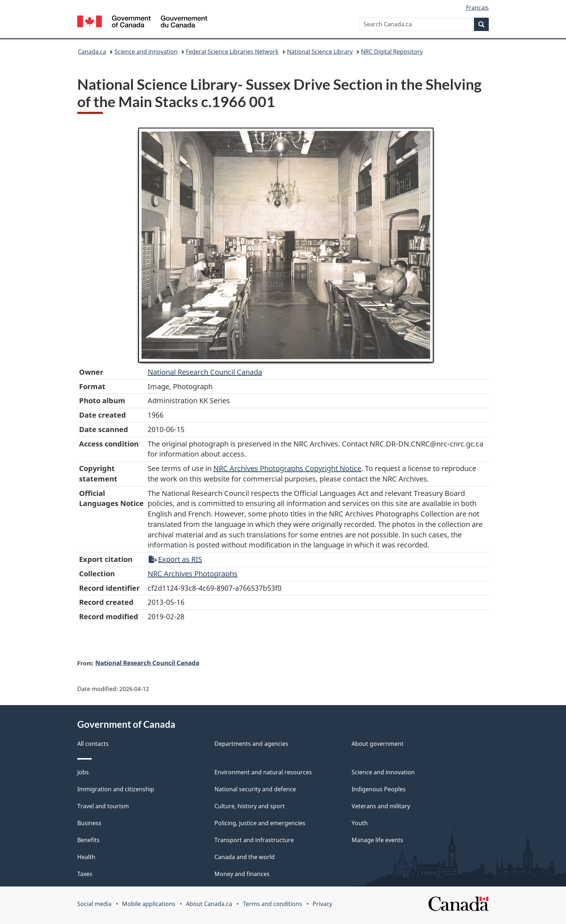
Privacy (322, 904)
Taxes (85, 874)
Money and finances (242, 874)
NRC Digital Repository (392, 52)
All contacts (93, 744)
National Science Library (320, 52)
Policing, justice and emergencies (260, 823)
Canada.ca (92, 52)
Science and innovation (146, 52)
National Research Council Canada (205, 372)
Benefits (88, 840)
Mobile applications (149, 904)
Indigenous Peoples (379, 789)
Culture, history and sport (250, 806)
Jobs (83, 772)
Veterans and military (381, 806)
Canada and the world (245, 857)
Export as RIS (175, 559)
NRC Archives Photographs (193, 574)
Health (86, 857)
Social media (94, 904)
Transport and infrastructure (254, 840)
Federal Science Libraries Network (232, 52)
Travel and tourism (103, 806)
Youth (360, 823)
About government (378, 744)
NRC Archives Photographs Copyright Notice (287, 468)
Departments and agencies (251, 744)
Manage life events (377, 840)
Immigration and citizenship (116, 789)
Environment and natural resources (263, 772)
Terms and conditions (273, 904)
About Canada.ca (209, 904)
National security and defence (255, 789)
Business (89, 823)
